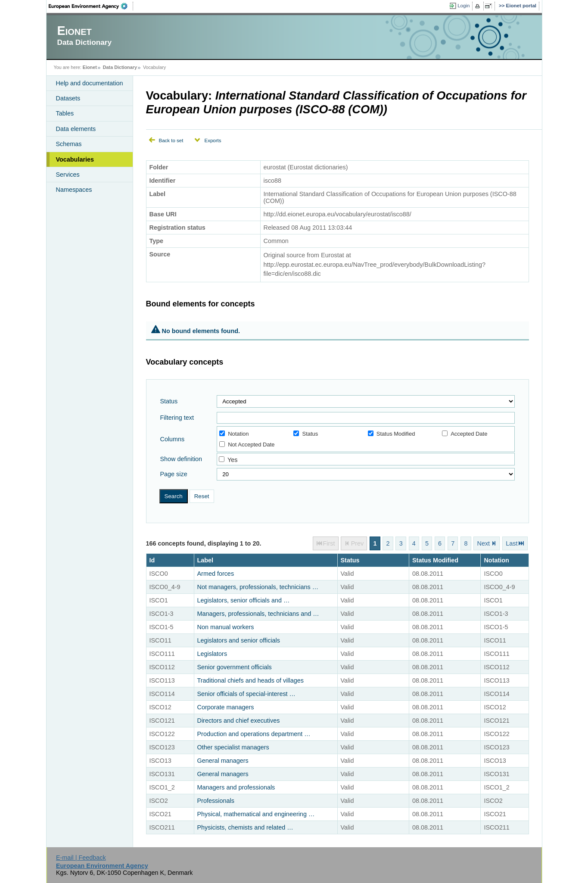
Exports (213, 140)
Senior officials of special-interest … (247, 694)
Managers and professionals (236, 787)
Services (68, 175)
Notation (234, 434)
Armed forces (216, 574)
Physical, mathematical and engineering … (256, 814)
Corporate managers (226, 707)
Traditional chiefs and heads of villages (250, 680)
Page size (174, 474)
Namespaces (74, 190)
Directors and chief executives (239, 721)
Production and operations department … (254, 734)
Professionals (216, 801)
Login (464, 6)
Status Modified (392, 434)
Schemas (69, 144)
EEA (91, 6)
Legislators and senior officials (239, 640)
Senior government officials (235, 667)
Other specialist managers (233, 747)
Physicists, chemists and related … (245, 827)
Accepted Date (465, 434)
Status (169, 401)
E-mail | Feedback (81, 858)
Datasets (68, 98)
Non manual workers (226, 627)
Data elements (76, 129)
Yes (232, 460)
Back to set (171, 140)
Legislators (212, 654)
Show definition (181, 459)
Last (512, 543)
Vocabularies (75, 159)
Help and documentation (90, 83)
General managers (223, 761)
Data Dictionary (120, 67)
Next (484, 543)
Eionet (90, 67)
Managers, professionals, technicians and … (258, 614)
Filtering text (177, 418)
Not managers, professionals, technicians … (258, 587)
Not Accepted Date (247, 445)
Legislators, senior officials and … (244, 600)
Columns (173, 439)
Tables (65, 113)
